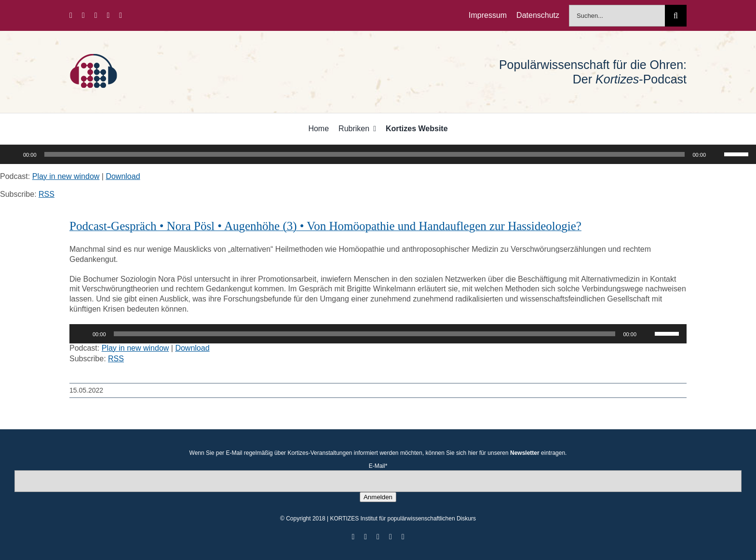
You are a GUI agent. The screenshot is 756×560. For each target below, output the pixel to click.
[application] (378, 154)
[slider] (365, 154)
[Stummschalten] (716, 154)
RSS (47, 194)
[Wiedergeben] (13, 154)
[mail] (121, 15)
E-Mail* (378, 466)
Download (123, 176)
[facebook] (71, 15)
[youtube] (108, 15)
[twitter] (83, 15)
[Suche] (676, 16)
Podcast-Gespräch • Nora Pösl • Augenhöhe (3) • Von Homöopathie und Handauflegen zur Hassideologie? (325, 226)
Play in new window (66, 176)
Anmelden (378, 497)
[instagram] (96, 15)
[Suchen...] (617, 16)
